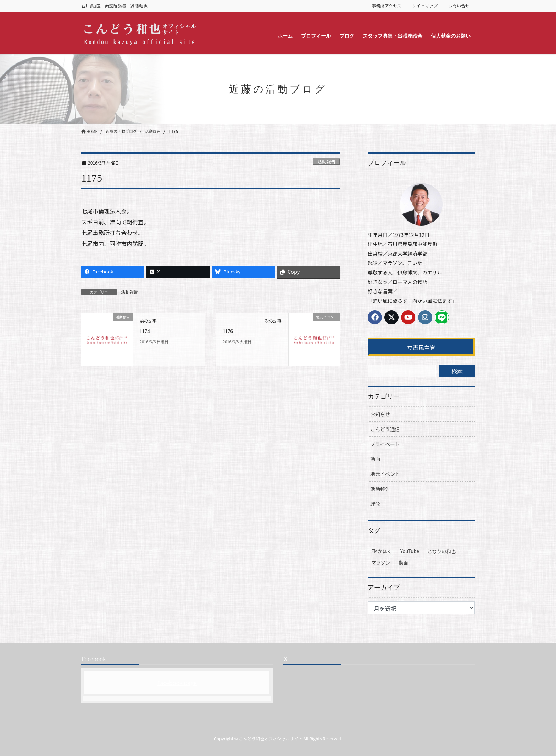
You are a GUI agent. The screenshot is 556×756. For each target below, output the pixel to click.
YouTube (410, 551)
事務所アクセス (387, 6)
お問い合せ (459, 6)
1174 (145, 331)
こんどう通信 (385, 429)
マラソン (381, 563)
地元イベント (385, 474)
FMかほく (382, 551)
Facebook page (177, 683)
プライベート (385, 444)
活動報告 (326, 162)
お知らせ (380, 414)
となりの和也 (442, 551)
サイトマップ (425, 6)
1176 (228, 331)
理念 (375, 504)
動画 (375, 459)
